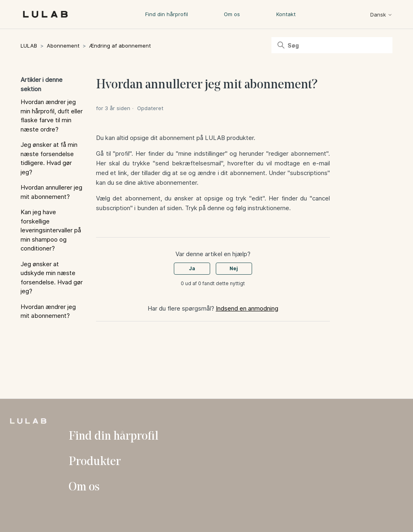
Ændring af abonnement (120, 46)
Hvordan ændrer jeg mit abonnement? (48, 311)
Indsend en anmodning (247, 308)
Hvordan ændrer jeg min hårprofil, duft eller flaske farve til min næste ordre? (52, 116)
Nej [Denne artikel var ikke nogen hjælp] (234, 268)
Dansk (381, 15)
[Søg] (332, 45)
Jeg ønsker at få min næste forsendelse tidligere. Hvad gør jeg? (49, 158)
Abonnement (63, 46)
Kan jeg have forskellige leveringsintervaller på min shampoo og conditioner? (51, 230)
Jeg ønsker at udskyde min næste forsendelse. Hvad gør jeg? (52, 278)
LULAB (29, 46)
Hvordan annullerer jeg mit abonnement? (51, 192)
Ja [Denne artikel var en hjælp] (192, 268)
